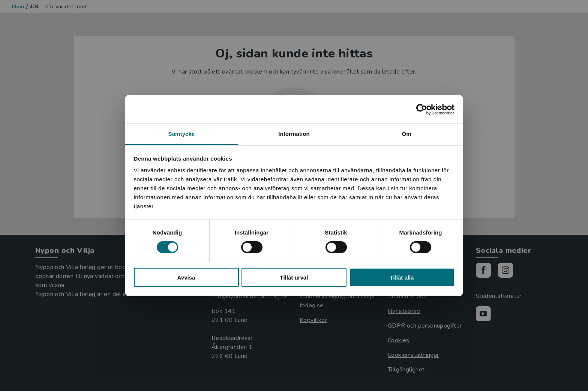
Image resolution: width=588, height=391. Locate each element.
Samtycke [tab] (182, 134)
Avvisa (186, 277)
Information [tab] (294, 134)
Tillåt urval (294, 277)
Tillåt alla (402, 277)
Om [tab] (406, 134)
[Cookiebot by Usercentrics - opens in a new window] (422, 109)
